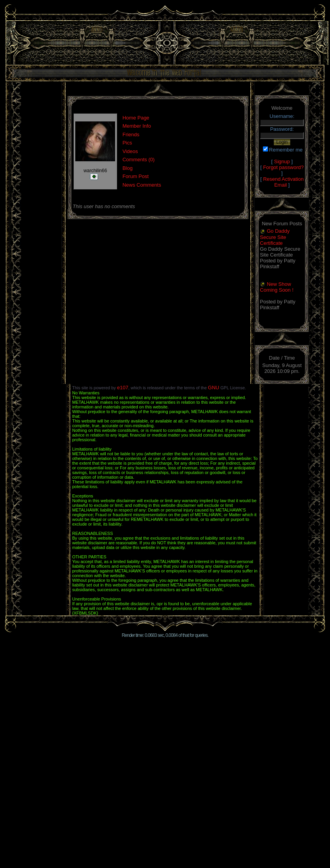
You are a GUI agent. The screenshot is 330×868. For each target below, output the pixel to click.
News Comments (142, 185)
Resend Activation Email (283, 182)
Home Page (136, 118)
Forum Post (136, 176)
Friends (131, 135)
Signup (282, 161)
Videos (130, 151)
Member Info (137, 126)
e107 (123, 388)
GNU (214, 388)
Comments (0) (138, 160)
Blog (128, 168)
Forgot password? (283, 167)
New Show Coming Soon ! (277, 287)
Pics (127, 143)
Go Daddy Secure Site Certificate (275, 237)
